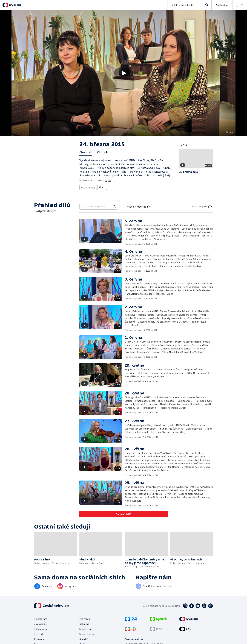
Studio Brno (86, 633)
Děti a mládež (141, 187)
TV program (40, 622)
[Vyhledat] (114, 210)
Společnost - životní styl (91, 191)
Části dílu (103, 152)
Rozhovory (110, 191)
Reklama (84, 627)
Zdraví (101, 187)
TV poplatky (41, 633)
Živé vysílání (40, 627)
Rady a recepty (88, 187)
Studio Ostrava (87, 638)
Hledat (206, 6)
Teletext (39, 638)
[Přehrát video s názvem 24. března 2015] (123, 73)
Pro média (85, 622)
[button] (123, 73)
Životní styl (113, 187)
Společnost (126, 187)
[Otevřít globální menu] (240, 5)
